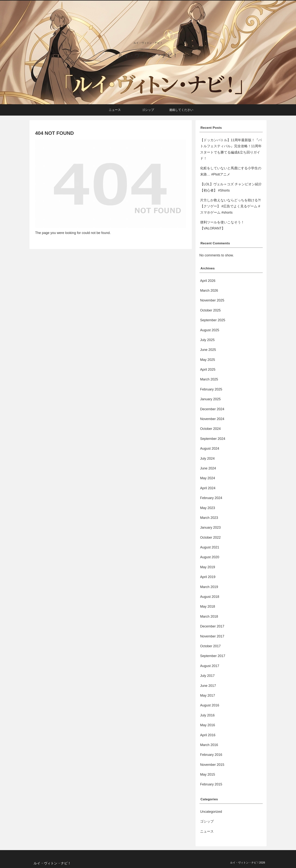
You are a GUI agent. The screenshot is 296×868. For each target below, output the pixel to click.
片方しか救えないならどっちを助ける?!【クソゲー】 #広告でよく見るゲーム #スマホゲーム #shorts (230, 206)
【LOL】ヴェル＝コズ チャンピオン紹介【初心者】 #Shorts (231, 187)
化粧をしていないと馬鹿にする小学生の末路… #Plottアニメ (231, 171)
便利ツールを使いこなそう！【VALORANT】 (222, 225)
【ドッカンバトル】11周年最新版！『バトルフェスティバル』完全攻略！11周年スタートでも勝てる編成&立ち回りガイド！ (231, 149)
